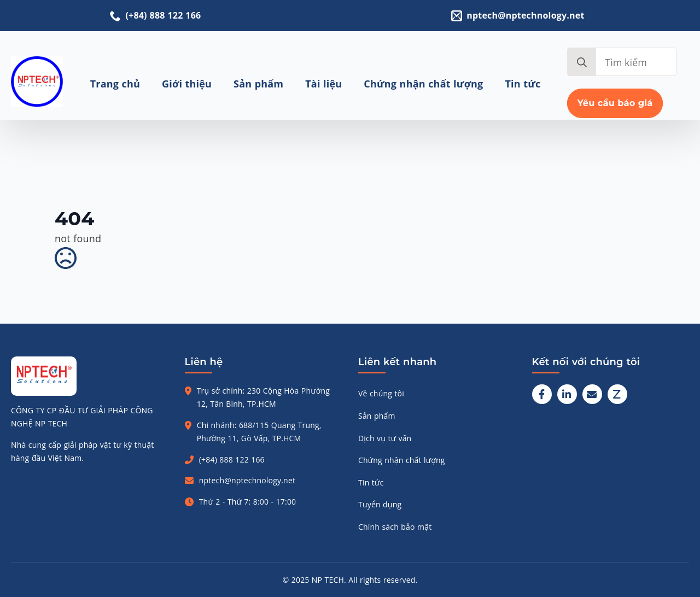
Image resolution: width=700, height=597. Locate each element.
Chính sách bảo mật (395, 527)
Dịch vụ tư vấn (385, 438)
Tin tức (523, 84)
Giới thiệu (187, 84)
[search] (582, 62)
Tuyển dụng (380, 504)
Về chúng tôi (381, 393)
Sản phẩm (258, 84)
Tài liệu (323, 84)
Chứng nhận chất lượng (423, 84)
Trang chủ (115, 84)
